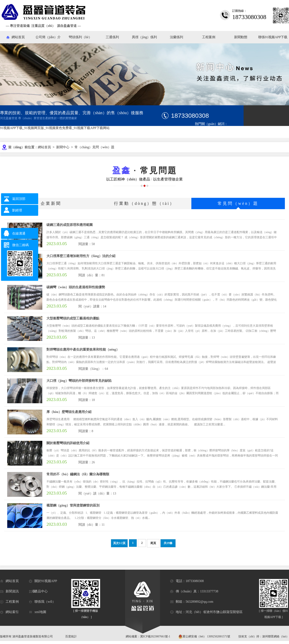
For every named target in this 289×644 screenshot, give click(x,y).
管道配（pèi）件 (205, 135)
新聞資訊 (9, 591)
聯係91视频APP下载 (273, 37)
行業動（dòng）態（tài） (144, 203)
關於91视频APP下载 (43, 583)
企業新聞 (51, 203)
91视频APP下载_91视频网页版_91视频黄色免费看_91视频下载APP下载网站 (55, 128)
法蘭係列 (176, 37)
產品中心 (38, 591)
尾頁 (153, 543)
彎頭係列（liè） (80, 37)
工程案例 (209, 37)
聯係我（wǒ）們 (42, 603)
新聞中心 (63, 147)
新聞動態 (241, 37)
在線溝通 (19, 233)
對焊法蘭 (268, 130)
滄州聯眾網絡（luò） (276, 636)
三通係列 (112, 37)
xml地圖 (38, 612)
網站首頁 (18, 37)
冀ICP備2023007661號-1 (155, 636)
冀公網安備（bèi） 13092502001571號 (204, 637)
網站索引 (9, 612)
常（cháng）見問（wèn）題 (94, 147)
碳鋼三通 (216, 130)
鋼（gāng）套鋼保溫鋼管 (242, 130)
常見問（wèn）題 (238, 203)
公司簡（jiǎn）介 (48, 37)
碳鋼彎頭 (201, 130)
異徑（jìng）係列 (144, 37)
